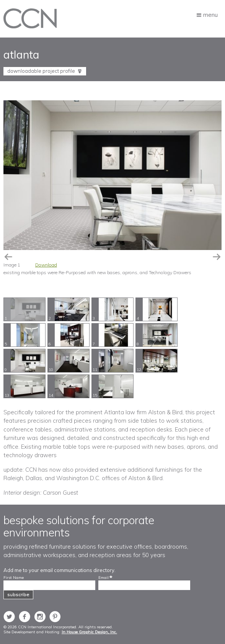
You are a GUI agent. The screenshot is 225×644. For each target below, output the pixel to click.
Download (46, 265)
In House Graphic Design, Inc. (89, 632)
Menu (210, 14)
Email (104, 578)
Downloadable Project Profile (42, 71)
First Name (14, 578)
